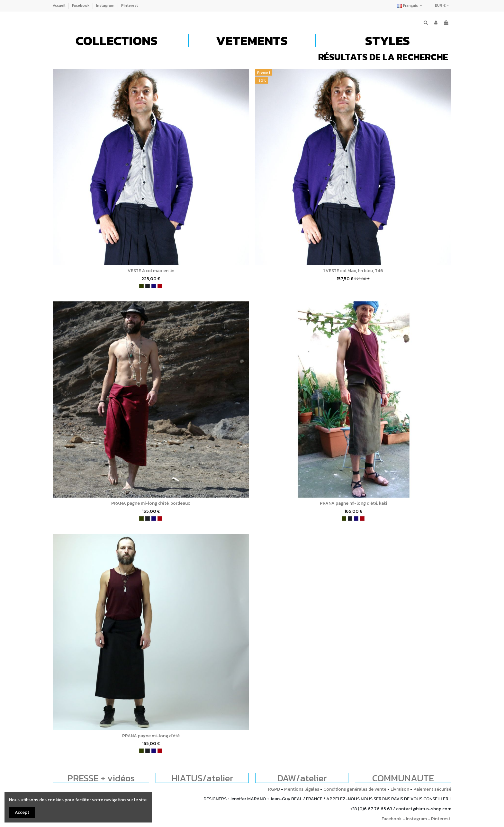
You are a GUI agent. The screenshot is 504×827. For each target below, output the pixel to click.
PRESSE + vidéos (101, 778)
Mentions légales (302, 789)
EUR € (442, 5)
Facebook (81, 5)
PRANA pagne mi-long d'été (151, 736)
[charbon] (148, 286)
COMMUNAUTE (403, 778)
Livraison (400, 789)
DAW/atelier (302, 778)
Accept (22, 812)
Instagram (106, 5)
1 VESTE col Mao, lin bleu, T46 (353, 271)
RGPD (274, 789)
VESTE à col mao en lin (151, 271)
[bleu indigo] (154, 286)
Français (410, 5)
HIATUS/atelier (202, 778)
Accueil (59, 5)
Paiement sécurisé (432, 789)
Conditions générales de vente (355, 789)
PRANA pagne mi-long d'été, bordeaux (151, 503)
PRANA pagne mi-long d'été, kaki (353, 503)
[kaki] (141, 286)
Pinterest (130, 5)
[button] (117, 41)
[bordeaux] (160, 286)
